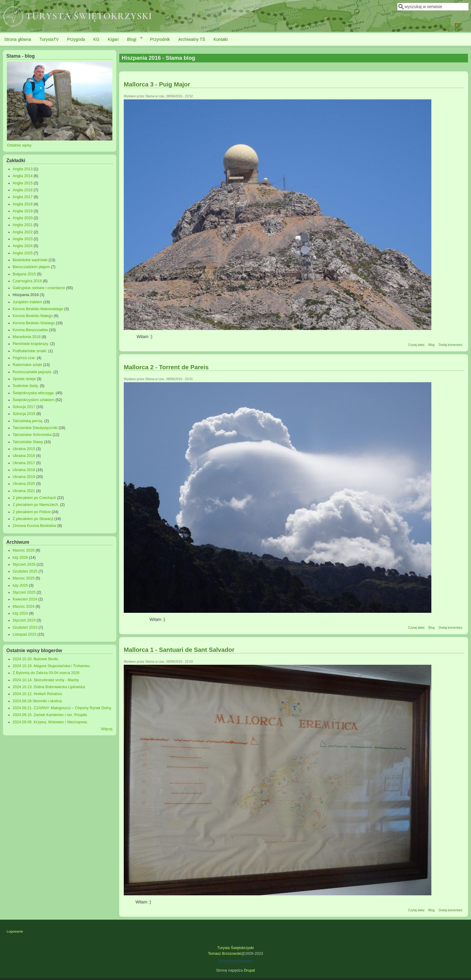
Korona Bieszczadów (30, 330)
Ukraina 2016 (24, 456)
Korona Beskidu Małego (33, 316)
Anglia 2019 (23, 211)
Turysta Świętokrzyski (235, 948)
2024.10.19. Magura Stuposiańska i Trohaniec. (52, 666)
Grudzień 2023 (25, 628)
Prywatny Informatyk (235, 961)
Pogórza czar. (24, 358)
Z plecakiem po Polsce (32, 512)
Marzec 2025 (24, 578)
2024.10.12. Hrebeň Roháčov (37, 694)
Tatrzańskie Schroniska (32, 435)
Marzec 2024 (24, 606)
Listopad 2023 (24, 634)
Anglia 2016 (23, 190)
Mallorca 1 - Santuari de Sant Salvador (179, 650)
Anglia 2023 (23, 239)
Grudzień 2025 (25, 571)
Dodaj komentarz (450, 345)
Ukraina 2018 (24, 470)
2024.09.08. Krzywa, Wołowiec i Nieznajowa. (50, 722)
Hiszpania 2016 (26, 295)
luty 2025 (20, 585)
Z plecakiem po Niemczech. (36, 505)
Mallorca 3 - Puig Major (157, 84)
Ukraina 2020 (24, 484)
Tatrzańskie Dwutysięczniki (35, 428)
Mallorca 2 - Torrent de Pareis (166, 367)
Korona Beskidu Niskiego (34, 323)
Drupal (249, 970)
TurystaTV (49, 39)
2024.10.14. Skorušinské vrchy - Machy (46, 680)
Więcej (107, 729)
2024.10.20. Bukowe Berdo (35, 659)
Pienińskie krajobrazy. (31, 344)
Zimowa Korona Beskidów (35, 526)
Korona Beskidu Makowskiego (38, 309)
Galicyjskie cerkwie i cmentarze (39, 288)
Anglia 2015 (23, 183)
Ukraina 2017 (24, 463)
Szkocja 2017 (24, 407)
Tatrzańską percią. (28, 421)
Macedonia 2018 (27, 337)
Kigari (113, 39)
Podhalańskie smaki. (30, 351)
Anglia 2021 (23, 225)
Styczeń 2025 (24, 592)
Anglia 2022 (23, 232)
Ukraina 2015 (24, 449)
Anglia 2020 (23, 218)
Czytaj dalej (416, 345)
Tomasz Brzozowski (225, 954)
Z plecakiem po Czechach (34, 498)
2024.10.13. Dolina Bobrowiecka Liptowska (49, 687)
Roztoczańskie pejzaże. (32, 372)
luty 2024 (20, 613)
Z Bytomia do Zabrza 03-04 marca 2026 (46, 673)
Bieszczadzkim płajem (31, 267)
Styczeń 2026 (24, 564)
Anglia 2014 (23, 176)
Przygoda (76, 39)
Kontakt (221, 39)
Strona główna (18, 39)
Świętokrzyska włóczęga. (34, 393)
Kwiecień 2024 (25, 599)
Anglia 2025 (23, 253)
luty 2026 (20, 558)
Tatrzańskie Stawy (28, 442)
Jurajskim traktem (27, 302)
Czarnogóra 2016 (27, 281)
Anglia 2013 (23, 169)
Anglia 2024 (23, 246)
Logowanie (15, 931)
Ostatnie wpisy (19, 145)
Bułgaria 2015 (24, 274)
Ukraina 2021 (24, 491)
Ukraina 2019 (24, 477)
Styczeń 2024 (24, 620)
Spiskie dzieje (24, 379)
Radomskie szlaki (27, 365)
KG (96, 39)
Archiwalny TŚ (192, 39)
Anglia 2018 (23, 204)
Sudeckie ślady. (26, 386)
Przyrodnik (160, 39)
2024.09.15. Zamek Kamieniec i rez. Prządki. (50, 715)
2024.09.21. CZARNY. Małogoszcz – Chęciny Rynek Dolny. (62, 708)
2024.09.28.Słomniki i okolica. (38, 701)
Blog (431, 345)
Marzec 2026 (24, 550)
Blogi (133, 39)
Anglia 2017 (23, 197)
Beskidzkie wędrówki (30, 260)
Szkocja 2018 (24, 414)
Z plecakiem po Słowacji (33, 519)
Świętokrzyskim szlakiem (33, 400)
